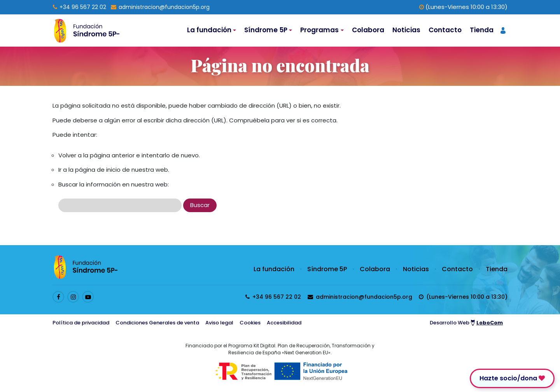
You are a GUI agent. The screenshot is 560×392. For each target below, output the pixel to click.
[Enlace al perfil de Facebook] (58, 297)
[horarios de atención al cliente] (463, 297)
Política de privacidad (81, 323)
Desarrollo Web (466, 323)
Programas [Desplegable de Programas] (319, 30)
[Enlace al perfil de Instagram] (73, 297)
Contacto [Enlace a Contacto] (445, 30)
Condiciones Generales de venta (157, 323)
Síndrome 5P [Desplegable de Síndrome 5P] (266, 30)
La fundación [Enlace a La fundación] (274, 269)
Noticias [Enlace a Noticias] (406, 30)
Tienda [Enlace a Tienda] (482, 30)
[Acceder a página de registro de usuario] (503, 30)
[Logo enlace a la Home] (87, 30)
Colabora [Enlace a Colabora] (368, 30)
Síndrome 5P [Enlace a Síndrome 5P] (327, 269)
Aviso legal (219, 323)
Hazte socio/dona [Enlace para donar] (512, 378)
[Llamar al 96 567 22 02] (80, 7)
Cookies (250, 323)
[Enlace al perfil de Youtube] (88, 297)
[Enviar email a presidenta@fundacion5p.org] (160, 7)
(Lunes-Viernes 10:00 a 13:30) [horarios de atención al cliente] (463, 7)
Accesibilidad (284, 323)
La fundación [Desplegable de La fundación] (209, 30)
